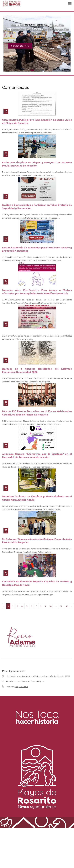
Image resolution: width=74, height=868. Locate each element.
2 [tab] (37, 70)
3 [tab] (42, 70)
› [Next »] (72, 606)
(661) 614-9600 (21, 686)
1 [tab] (32, 70)
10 (51, 606)
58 (67, 606)
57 (61, 606)
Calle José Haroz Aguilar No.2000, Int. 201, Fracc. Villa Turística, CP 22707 (38, 676)
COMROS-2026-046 (20, 46)
